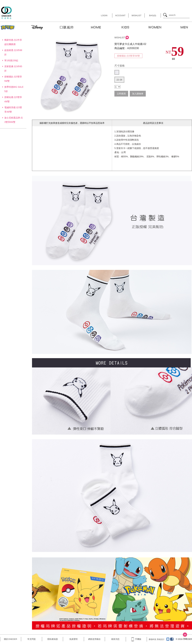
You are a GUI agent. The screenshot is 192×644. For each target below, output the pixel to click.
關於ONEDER (11, 639)
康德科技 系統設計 (157, 639)
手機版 (136, 639)
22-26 (119, 80)
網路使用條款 (94, 639)
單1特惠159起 (11, 60)
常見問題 (32, 639)
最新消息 (115, 639)
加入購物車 (138, 94)
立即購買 (121, 94)
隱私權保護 (53, 639)
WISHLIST (120, 38)
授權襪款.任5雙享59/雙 (128, 56)
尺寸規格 (120, 66)
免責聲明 (73, 639)
